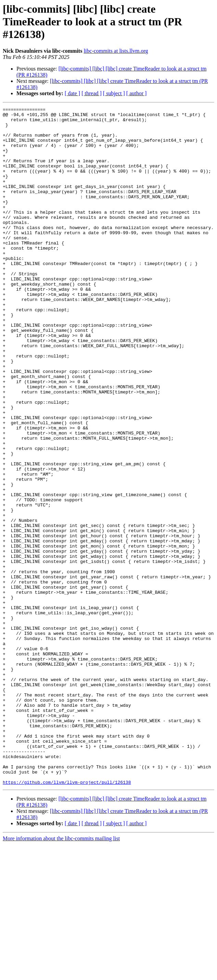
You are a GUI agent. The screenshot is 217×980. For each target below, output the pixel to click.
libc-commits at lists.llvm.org (116, 51)
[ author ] (137, 93)
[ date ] (72, 93)
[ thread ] (92, 93)
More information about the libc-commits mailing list (61, 974)
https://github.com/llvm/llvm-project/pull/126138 (67, 918)
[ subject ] (114, 93)
